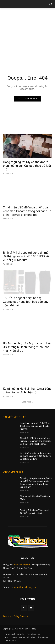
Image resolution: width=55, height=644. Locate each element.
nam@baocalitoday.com (26, 587)
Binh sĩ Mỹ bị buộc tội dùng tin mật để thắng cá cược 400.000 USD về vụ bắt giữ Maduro (26, 256)
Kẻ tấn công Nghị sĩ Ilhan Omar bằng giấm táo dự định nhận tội (27, 391)
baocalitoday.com (22, 565)
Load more (27, 402)
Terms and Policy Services (15, 616)
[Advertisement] (27, 37)
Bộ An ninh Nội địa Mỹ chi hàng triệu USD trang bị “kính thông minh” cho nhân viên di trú (27, 347)
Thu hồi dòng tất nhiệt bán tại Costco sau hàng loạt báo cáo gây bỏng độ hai (26, 302)
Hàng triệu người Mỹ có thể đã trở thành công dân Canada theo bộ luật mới (27, 166)
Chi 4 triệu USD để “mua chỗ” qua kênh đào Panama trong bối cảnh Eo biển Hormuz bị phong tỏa (27, 211)
